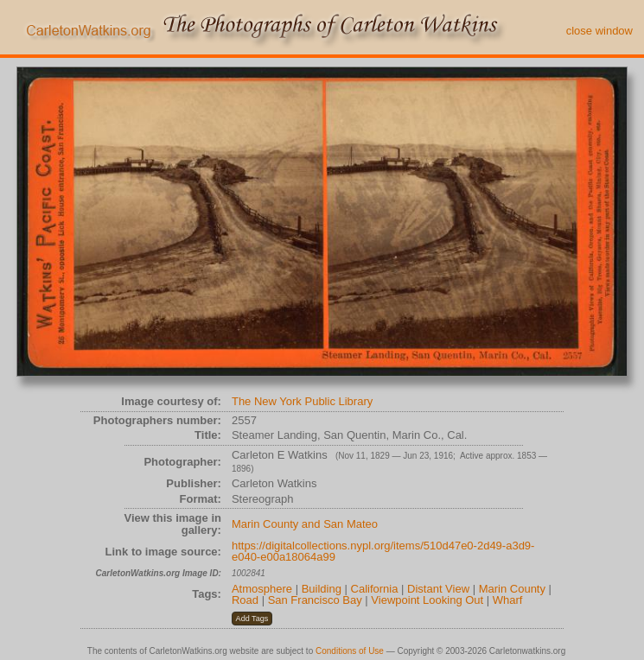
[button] (252, 619)
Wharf (508, 600)
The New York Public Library (302, 401)
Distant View (438, 589)
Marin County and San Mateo (305, 524)
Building (322, 589)
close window (599, 31)
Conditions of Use (350, 651)
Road (245, 600)
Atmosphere (262, 589)
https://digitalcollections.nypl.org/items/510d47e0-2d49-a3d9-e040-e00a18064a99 (383, 552)
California (375, 589)
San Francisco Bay (315, 600)
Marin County (512, 589)
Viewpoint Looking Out (427, 600)
